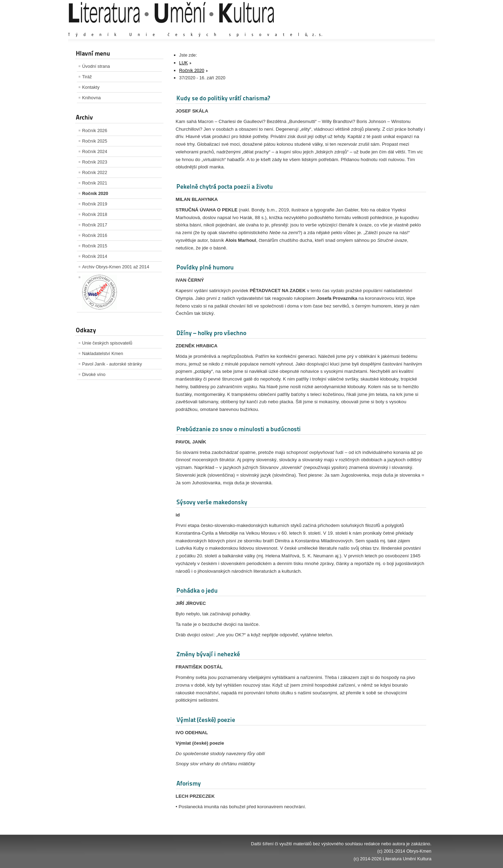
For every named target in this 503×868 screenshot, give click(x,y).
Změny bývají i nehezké (208, 654)
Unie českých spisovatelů (107, 343)
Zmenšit (410, 28)
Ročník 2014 (95, 256)
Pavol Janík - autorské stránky (112, 364)
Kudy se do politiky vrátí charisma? (223, 98)
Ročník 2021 (95, 183)
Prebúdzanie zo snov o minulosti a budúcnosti (239, 429)
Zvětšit (370, 28)
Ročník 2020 (95, 193)
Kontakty (91, 87)
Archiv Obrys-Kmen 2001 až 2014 (116, 267)
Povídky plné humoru (205, 267)
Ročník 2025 (95, 141)
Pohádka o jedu (197, 590)
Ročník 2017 (95, 225)
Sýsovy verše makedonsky (212, 502)
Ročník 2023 (95, 162)
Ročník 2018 (95, 214)
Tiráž (87, 77)
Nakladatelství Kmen (103, 353)
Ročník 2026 (95, 131)
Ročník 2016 (95, 235)
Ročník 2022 (95, 172)
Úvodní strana (96, 66)
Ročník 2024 (95, 151)
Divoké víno (94, 374)
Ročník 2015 (95, 246)
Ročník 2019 (95, 204)
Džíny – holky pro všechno (211, 333)
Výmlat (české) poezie (206, 720)
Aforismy (189, 783)
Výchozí (390, 28)
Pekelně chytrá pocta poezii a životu (225, 186)
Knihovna (91, 98)
